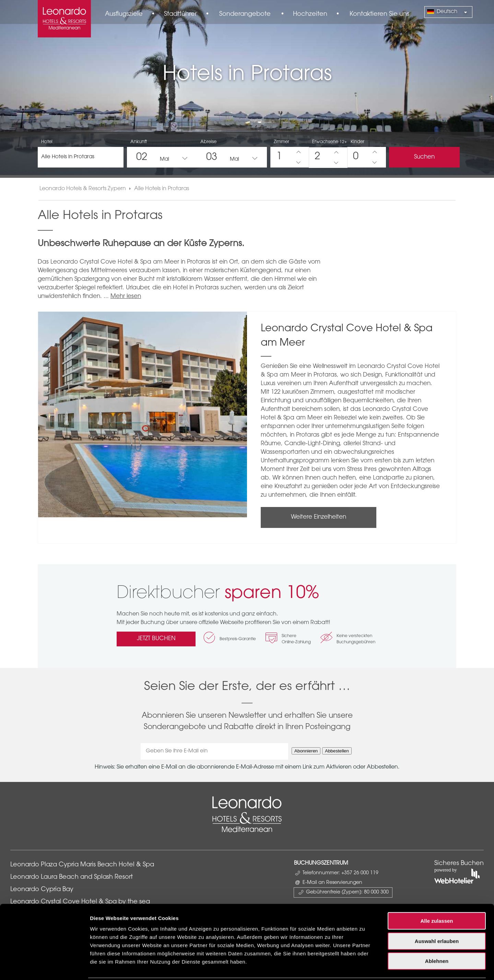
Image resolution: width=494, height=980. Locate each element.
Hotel (47, 142)
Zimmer (281, 142)
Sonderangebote (245, 14)
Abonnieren (306, 751)
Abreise (208, 142)
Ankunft (139, 142)
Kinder (357, 142)
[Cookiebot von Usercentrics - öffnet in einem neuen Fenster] (44, 967)
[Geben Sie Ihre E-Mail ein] (214, 751)
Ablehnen (437, 936)
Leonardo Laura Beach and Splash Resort (72, 877)
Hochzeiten (310, 14)
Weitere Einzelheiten (319, 517)
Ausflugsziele (124, 14)
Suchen (424, 157)
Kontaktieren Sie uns (379, 14)
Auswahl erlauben (437, 916)
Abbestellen (337, 751)
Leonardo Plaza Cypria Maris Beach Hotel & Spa (83, 865)
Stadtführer (180, 14)
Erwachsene (330, 142)
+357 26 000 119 (360, 873)
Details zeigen (365, 966)
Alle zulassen (437, 896)
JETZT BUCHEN (156, 639)
